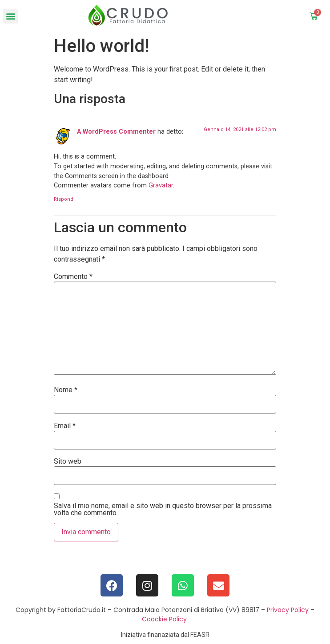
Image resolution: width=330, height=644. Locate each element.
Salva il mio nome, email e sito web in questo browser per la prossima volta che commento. (163, 509)
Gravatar (161, 185)
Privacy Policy (288, 610)
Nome (66, 390)
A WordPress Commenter (116, 132)
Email (65, 426)
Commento (73, 277)
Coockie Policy (164, 619)
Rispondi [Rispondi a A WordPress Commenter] (64, 199)
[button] (10, 16)
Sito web (68, 461)
